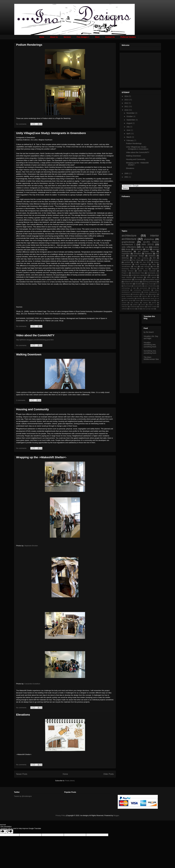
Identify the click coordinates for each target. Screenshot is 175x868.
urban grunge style (148, 309)
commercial (125, 290)
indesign (140, 298)
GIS (155, 267)
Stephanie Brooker (31, 546)
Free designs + (83, 37)
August (129, 123)
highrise (145, 296)
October (130, 116)
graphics (154, 294)
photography (126, 305)
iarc (152, 296)
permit (154, 303)
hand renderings (141, 264)
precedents (139, 280)
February (130, 140)
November (131, 113)
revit (147, 249)
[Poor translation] (9, 831)
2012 (127, 103)
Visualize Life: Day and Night (151, 337)
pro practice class (146, 251)
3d (135, 262)
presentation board (152, 280)
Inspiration (126, 254)
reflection (125, 307)
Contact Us (110, 37)
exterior (156, 247)
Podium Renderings (29, 45)
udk (139, 309)
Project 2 (125, 273)
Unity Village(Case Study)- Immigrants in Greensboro (51, 133)
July (128, 127)
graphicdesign (128, 242)
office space (151, 277)
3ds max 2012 (145, 262)
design (128, 249)
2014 (127, 96)
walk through (145, 267)
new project (135, 303)
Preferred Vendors (128, 37)
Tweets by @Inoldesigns (23, 796)
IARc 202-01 (148, 244)
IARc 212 (144, 269)
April (129, 134)
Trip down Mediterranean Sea (151, 358)
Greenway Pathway (129, 269)
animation (137, 254)
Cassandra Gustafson (32, 684)
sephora (142, 307)
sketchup (125, 258)
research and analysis (132, 282)
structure (132, 309)
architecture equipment (140, 275)
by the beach (149, 332)
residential (133, 307)
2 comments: (21, 400)
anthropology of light (129, 288)
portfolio (127, 262)
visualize (138, 284)
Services (67, 37)
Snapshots (126, 260)
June (129, 130)
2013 (127, 100)
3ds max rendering (141, 258)
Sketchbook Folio (138, 273)
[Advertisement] (141, 69)
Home (42, 37)
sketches (152, 256)
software (124, 309)
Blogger (116, 815)
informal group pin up (152, 298)
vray (135, 267)
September (131, 120)
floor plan (145, 294)
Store (97, 37)
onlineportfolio (127, 280)
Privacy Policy (61, 815)
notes (154, 264)
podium (135, 305)
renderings (138, 249)
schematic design (137, 256)
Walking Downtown (29, 354)
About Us (54, 37)
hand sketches (127, 277)
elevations (136, 294)
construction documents (142, 290)
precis (143, 305)
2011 (127, 106)
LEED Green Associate (147, 271)
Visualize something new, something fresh (150, 345)
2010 (127, 110)
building (154, 288)
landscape (155, 260)
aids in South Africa (151, 286)
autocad (154, 275)
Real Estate (128, 286)
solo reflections (129, 247)
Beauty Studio (149, 284)
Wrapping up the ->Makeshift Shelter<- (41, 457)
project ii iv (152, 305)
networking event (148, 300)
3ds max (145, 247)
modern (138, 300)
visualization (126, 267)
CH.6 (157, 284)
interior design (128, 300)
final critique (136, 260)
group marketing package (130, 296)
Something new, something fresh (150, 352)
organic (145, 303)
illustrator (140, 277)
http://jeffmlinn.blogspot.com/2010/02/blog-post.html (35, 340)
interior (146, 260)
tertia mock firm (127, 284)
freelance (149, 254)
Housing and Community (33, 409)
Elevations (23, 715)
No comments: (22, 124)
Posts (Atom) (70, 781)
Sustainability (138, 286)
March (129, 137)
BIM (154, 258)
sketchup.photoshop (149, 282)
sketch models (152, 307)
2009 (127, 173)
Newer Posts (22, 774)
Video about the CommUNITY (35, 335)
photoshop (149, 239)
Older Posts (108, 774)
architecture (129, 236)
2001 (127, 177)
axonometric (144, 288)
